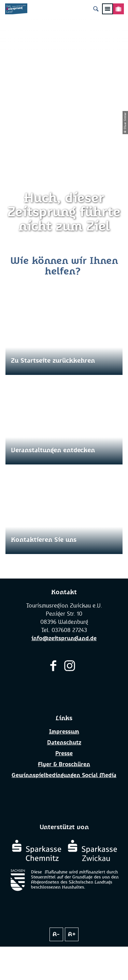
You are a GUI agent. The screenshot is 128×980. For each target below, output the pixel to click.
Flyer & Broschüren (64, 764)
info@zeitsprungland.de (64, 638)
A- (56, 934)
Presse (64, 754)
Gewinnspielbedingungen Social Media (64, 775)
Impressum (64, 732)
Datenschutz (64, 743)
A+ (72, 934)
